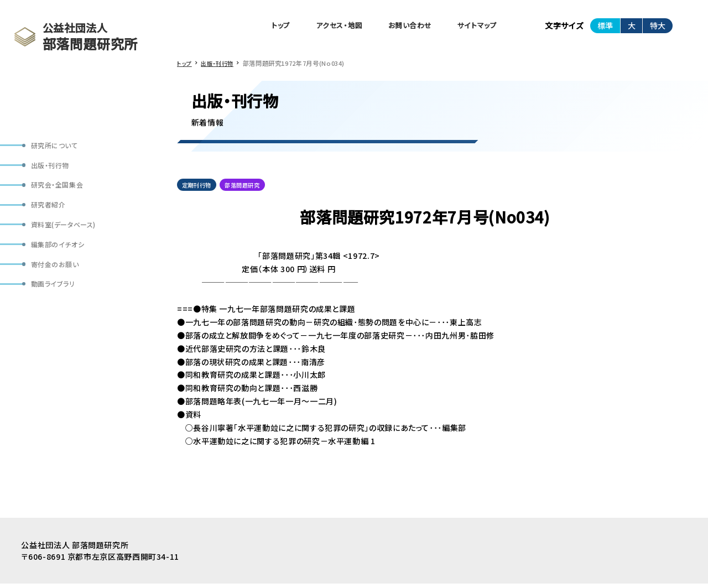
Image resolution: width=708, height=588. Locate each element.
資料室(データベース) (68, 233)
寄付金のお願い (58, 277)
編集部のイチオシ (61, 255)
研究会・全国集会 (60, 190)
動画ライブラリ (56, 298)
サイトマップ (474, 27)
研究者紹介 (51, 211)
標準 (605, 27)
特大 (658, 27)
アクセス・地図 (324, 27)
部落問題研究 (249, 188)
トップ (261, 27)
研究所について (58, 147)
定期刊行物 (199, 188)
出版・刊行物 (53, 168)
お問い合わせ (401, 27)
